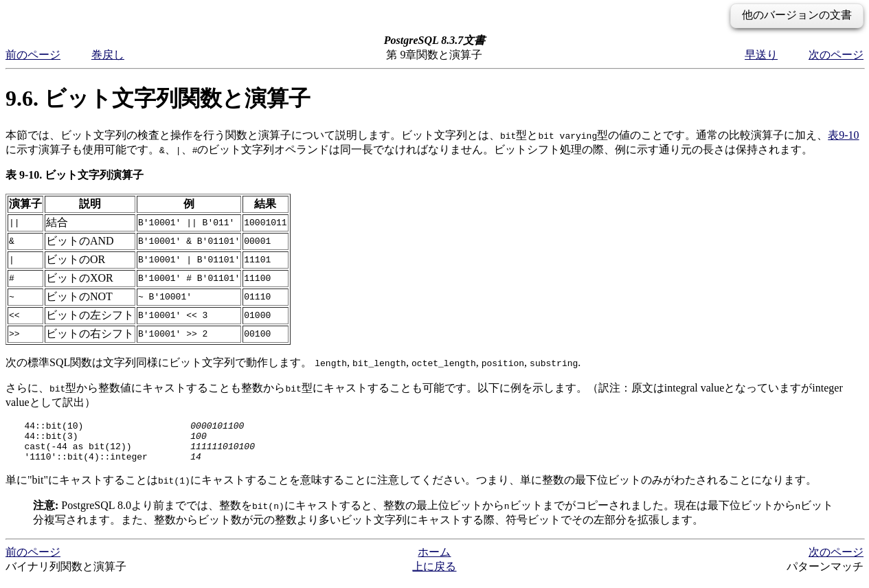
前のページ (33, 55)
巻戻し (108, 55)
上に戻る (434, 575)
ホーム (434, 560)
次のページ (836, 55)
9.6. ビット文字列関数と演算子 (158, 98)
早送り (761, 55)
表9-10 (843, 135)
